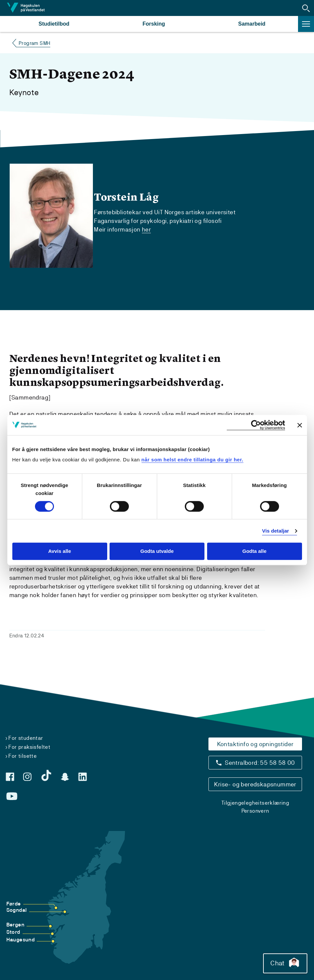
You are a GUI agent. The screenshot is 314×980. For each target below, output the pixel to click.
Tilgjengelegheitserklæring (255, 803)
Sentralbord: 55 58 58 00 (260, 763)
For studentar (26, 738)
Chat (285, 963)
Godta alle (255, 551)
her (146, 229)
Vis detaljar (276, 531)
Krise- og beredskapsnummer (255, 784)
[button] (306, 8)
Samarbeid (252, 24)
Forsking (154, 24)
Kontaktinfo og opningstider (255, 744)
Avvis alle (60, 551)
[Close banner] (300, 425)
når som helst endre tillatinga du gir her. (192, 460)
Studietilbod (54, 24)
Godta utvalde (157, 551)
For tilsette (22, 756)
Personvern (255, 811)
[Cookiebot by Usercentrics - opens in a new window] (256, 425)
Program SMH (34, 43)
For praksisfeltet (29, 747)
